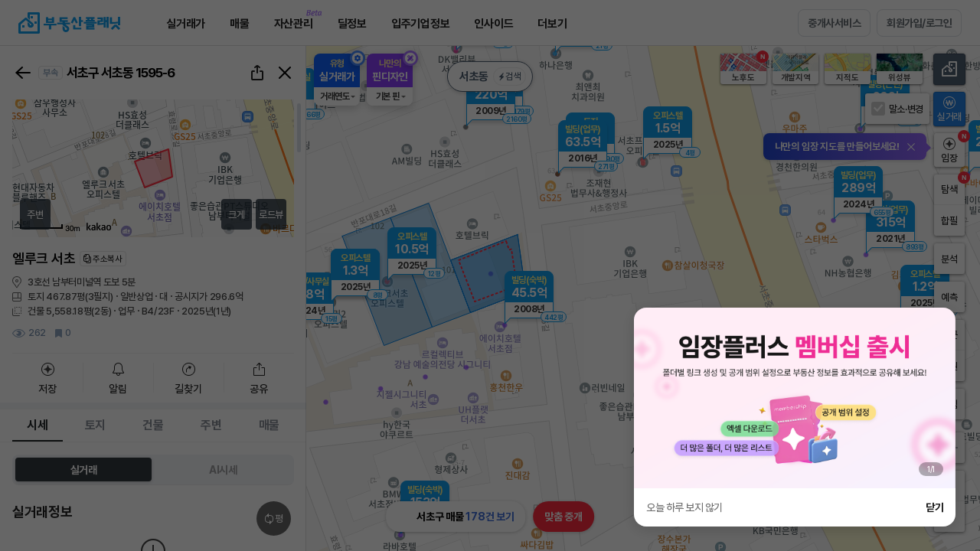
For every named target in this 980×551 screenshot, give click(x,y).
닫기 (934, 507)
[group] (795, 398)
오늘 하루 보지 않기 (684, 507)
